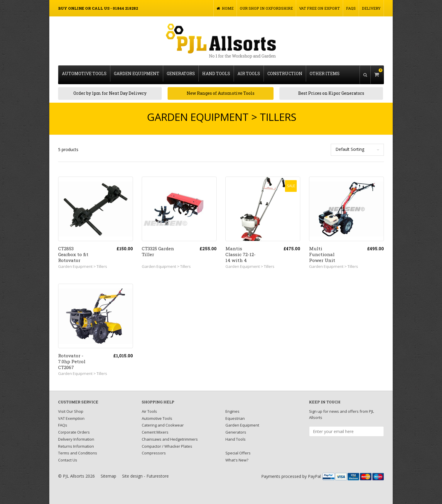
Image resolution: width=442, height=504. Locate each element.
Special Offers (238, 449)
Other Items (325, 72)
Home (225, 8)
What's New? (237, 456)
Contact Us (68, 456)
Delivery (371, 8)
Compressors (154, 449)
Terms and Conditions (78, 449)
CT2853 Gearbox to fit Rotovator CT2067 (73, 253)
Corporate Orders (74, 428)
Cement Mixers (155, 428)
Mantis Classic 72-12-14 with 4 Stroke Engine (242, 253)
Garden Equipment (137, 72)
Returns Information (76, 442)
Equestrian (235, 415)
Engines (232, 407)
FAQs (351, 8)
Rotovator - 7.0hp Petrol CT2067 (72, 358)
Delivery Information (76, 435)
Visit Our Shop (71, 407)
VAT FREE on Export (319, 8)
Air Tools (249, 72)
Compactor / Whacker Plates (167, 442)
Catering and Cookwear (163, 421)
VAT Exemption (71, 415)
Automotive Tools (84, 72)
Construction (285, 72)
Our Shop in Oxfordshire (266, 8)
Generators (181, 72)
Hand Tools (216, 72)
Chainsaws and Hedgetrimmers (170, 435)
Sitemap (108, 472)
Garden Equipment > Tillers (83, 263)
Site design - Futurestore (145, 472)
